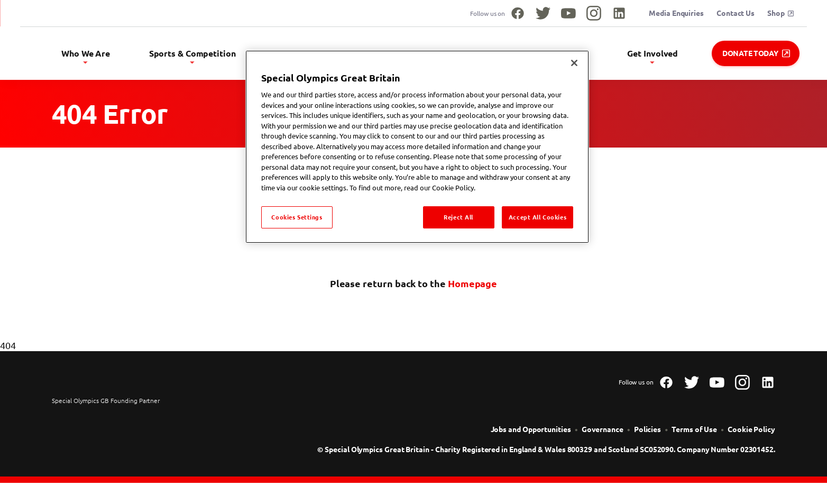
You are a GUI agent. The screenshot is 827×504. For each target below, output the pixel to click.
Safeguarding (591, 56)
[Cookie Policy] (751, 437)
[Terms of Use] (694, 437)
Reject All (458, 217)
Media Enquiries (676, 13)
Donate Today (756, 53)
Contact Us (736, 13)
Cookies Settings (297, 217)
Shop (780, 13)
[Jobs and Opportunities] (531, 437)
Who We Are (190, 56)
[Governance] (603, 437)
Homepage (472, 291)
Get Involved (668, 56)
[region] (417, 147)
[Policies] (647, 437)
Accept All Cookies (537, 217)
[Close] (574, 63)
